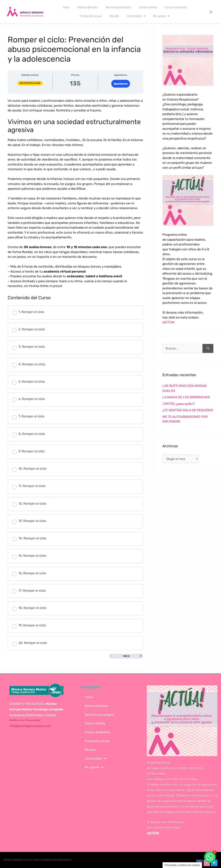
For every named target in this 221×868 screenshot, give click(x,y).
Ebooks (114, 16)
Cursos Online (148, 7)
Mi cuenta (161, 16)
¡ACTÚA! (168, 322)
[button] (210, 857)
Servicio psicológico (118, 7)
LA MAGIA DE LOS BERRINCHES (186, 397)
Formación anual (91, 16)
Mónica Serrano (88, 7)
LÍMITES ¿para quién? (179, 404)
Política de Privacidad (25, 720)
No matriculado (30, 83)
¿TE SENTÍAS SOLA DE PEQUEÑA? (188, 410)
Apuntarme (121, 84)
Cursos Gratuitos (176, 7)
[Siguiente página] (141, 656)
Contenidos (136, 16)
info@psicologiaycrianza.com (30, 726)
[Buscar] (208, 348)
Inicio (66, 7)
